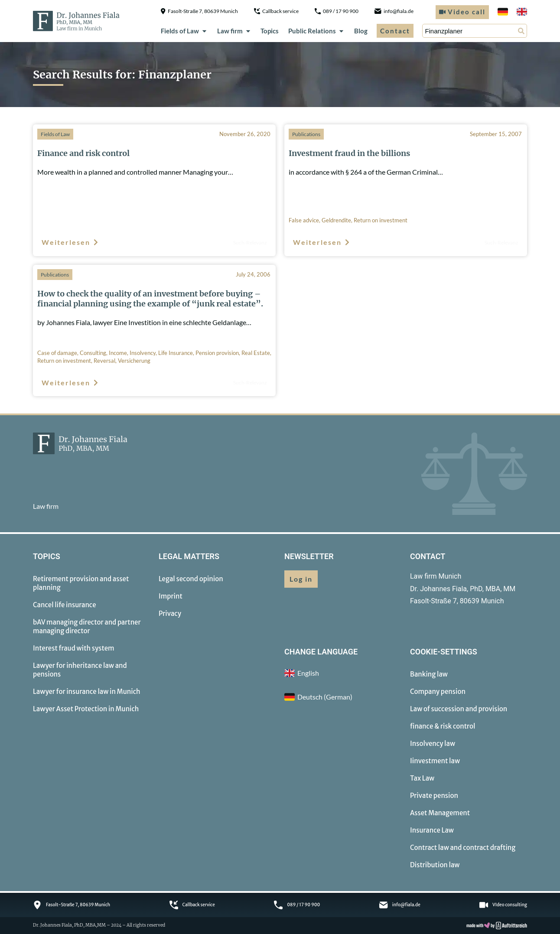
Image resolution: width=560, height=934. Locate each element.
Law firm (234, 31)
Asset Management (440, 813)
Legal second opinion (191, 579)
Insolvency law (433, 744)
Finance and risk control (83, 153)
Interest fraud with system (74, 648)
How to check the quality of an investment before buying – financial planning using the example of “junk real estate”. (150, 299)
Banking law (429, 674)
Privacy (170, 613)
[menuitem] (503, 12)
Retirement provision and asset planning (81, 583)
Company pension (438, 692)
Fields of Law (184, 31)
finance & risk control (443, 726)
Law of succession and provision (459, 709)
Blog (361, 31)
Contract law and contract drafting (463, 848)
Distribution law (435, 865)
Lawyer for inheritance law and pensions (80, 670)
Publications (306, 134)
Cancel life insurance (65, 605)
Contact (395, 31)
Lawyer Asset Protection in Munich (86, 709)
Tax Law (422, 778)
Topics (270, 31)
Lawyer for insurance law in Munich (87, 692)
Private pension (434, 796)
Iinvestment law (435, 761)
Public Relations (316, 31)
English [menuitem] (308, 673)
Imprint (171, 596)
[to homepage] (76, 21)
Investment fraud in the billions (349, 153)
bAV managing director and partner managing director (87, 626)
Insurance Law (432, 830)
